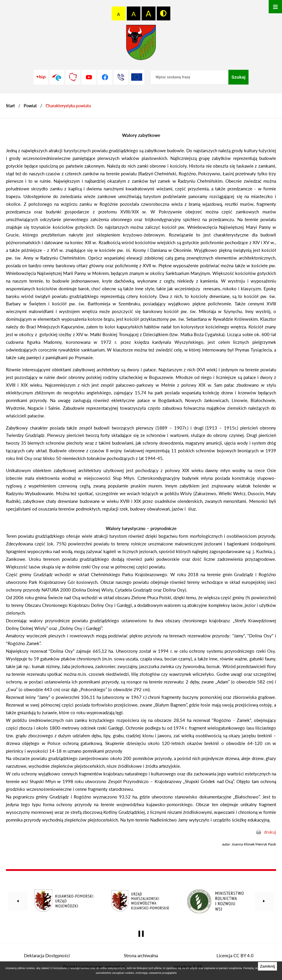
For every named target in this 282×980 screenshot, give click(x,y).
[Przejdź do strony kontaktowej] (121, 77)
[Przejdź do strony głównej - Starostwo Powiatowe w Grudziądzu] (141, 44)
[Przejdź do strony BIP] (41, 77)
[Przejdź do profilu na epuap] (57, 77)
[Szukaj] (238, 77)
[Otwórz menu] (275, 7)
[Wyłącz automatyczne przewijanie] (141, 934)
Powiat (30, 106)
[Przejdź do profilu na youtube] (89, 77)
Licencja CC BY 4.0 (235, 955)
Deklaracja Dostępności (47, 955)
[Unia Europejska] (137, 77)
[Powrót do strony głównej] (10, 106)
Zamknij (267, 966)
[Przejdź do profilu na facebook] (105, 77)
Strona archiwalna (141, 955)
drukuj (270, 832)
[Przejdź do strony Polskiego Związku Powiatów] (73, 77)
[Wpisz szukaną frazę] (189, 77)
